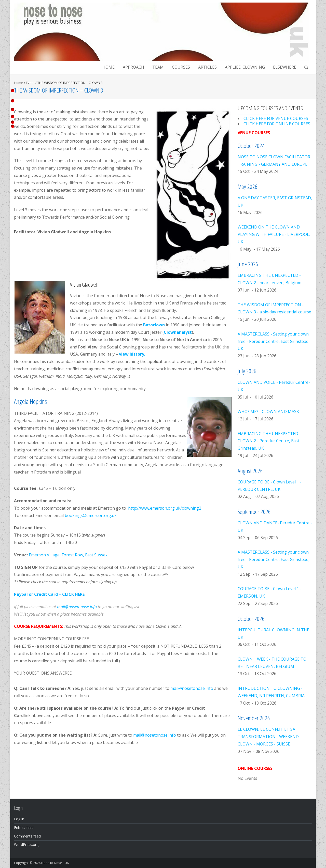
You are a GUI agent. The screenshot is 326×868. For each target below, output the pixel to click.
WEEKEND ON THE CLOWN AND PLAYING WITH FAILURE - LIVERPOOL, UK (274, 234)
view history (132, 354)
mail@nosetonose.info (77, 607)
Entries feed (24, 827)
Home (108, 67)
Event (30, 83)
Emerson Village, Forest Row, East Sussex (68, 555)
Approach (133, 67)
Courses (181, 67)
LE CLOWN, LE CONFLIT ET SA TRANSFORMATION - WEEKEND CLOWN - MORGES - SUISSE (268, 737)
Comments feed (27, 836)
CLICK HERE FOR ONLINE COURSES (277, 124)
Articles (207, 67)
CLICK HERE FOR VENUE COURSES (276, 118)
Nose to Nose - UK (55, 863)
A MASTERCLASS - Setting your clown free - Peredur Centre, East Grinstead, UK (274, 341)
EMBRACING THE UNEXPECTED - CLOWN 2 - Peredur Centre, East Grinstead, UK (269, 441)
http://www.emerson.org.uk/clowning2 (165, 508)
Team (158, 67)
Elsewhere (285, 67)
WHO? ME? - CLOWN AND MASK (268, 412)
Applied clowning (245, 67)
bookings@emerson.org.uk (91, 515)
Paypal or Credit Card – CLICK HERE (49, 594)
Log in (19, 819)
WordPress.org (26, 844)
